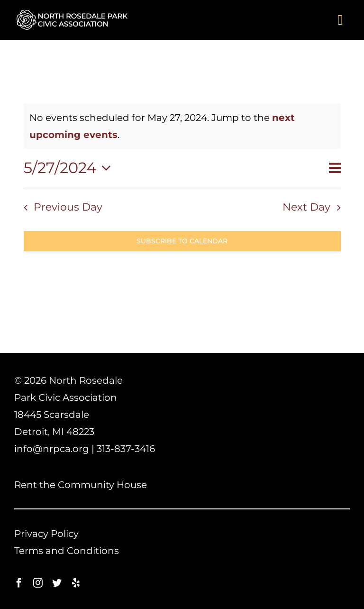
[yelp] (76, 583)
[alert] (182, 126)
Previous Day (68, 207)
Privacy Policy (46, 534)
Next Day (306, 207)
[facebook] (19, 583)
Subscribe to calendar (182, 241)
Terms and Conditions (67, 551)
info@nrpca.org (52, 449)
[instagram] (38, 583)
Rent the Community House (81, 485)
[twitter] (57, 583)
